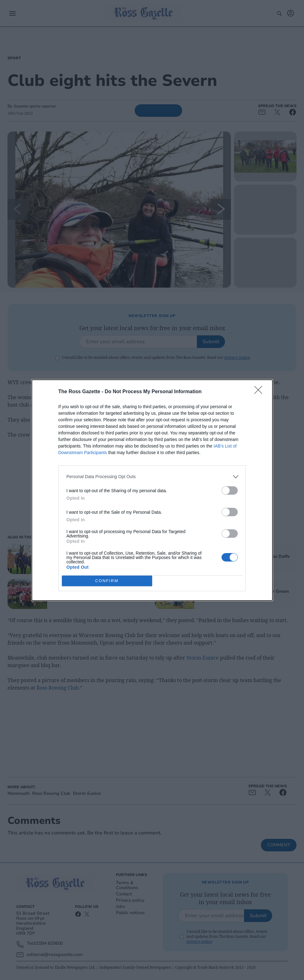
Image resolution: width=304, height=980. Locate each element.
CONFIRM (107, 580)
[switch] (230, 490)
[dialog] (152, 490)
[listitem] (152, 477)
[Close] (260, 392)
